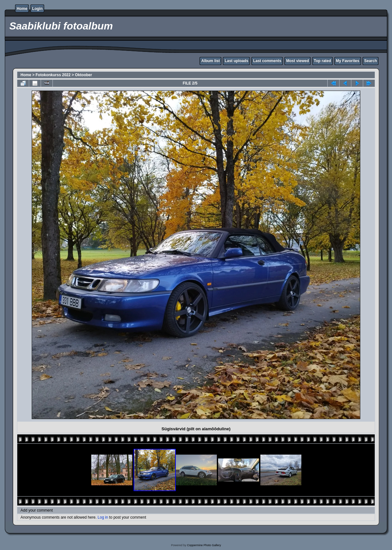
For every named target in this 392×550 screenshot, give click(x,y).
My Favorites (348, 61)
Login (37, 9)
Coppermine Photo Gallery (204, 545)
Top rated (323, 61)
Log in (103, 517)
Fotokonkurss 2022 (53, 75)
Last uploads (236, 61)
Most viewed (297, 61)
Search (371, 61)
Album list (210, 61)
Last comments (267, 61)
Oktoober (83, 75)
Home (22, 9)
